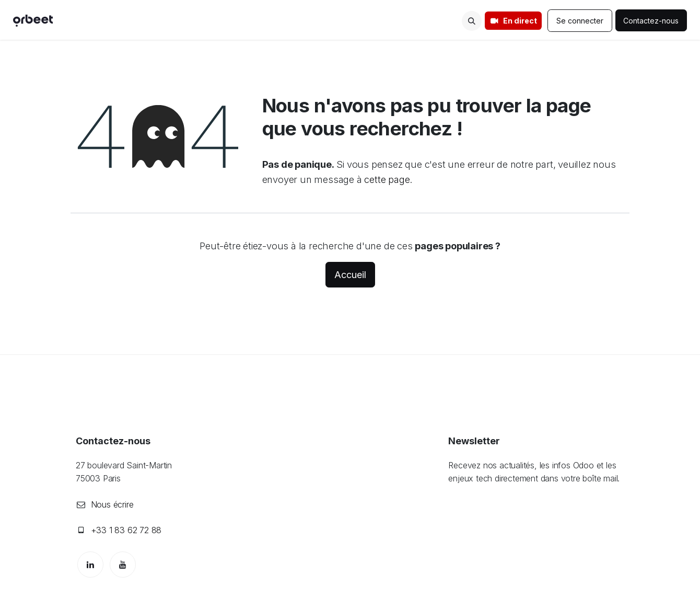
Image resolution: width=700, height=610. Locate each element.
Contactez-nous (651, 21)
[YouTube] (123, 565)
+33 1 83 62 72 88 (126, 530)
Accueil (350, 275)
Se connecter (580, 21)
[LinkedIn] (90, 565)
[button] (472, 21)
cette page (387, 179)
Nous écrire (112, 504)
